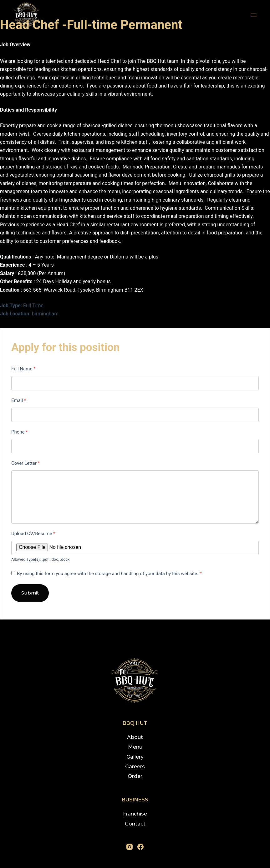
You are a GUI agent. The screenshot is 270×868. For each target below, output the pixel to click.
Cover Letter (25, 463)
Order (135, 776)
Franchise (135, 814)
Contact (135, 824)
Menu (135, 747)
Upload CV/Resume (33, 534)
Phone (20, 432)
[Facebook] (140, 847)
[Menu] (254, 15)
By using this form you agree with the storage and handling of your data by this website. (109, 574)
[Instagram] (130, 847)
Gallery (135, 757)
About (135, 737)
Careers (135, 767)
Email (19, 400)
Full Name (23, 369)
